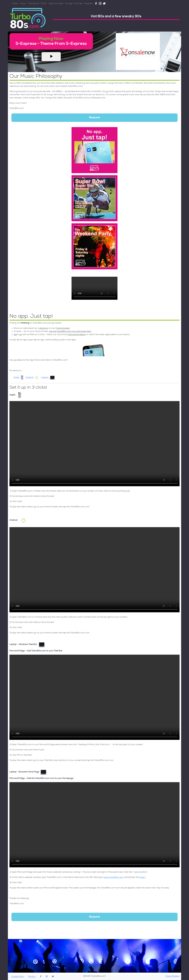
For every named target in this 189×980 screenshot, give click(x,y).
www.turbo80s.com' (114, 877)
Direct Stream (173, 976)
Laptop (48, 378)
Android (33, 378)
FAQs (44, 4)
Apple (19, 378)
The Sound (34, 4)
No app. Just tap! (74, 4)
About (23, 4)
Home (15, 4)
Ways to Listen (56, 4)
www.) (143, 877)
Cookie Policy (18, 977)
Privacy (32, 977)
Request (89, 4)
